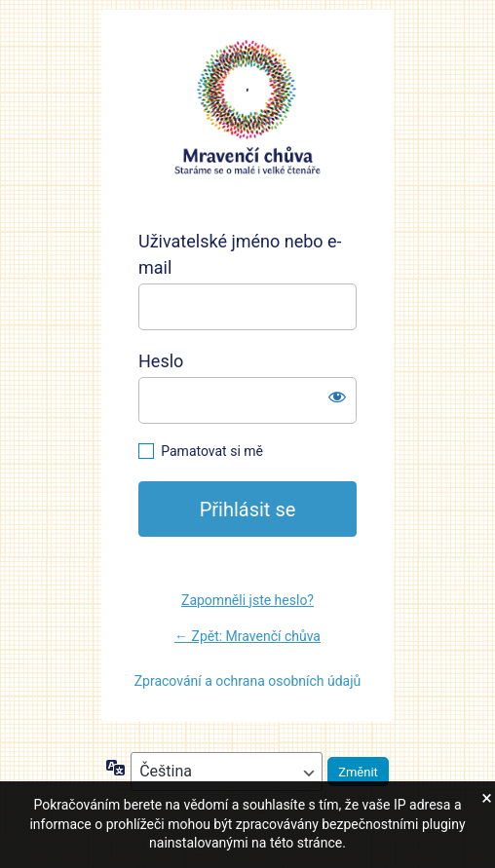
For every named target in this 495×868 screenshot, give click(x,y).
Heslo (161, 361)
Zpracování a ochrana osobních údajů (248, 681)
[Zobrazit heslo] (337, 396)
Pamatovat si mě (212, 451)
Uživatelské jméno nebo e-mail (240, 254)
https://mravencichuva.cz (247, 108)
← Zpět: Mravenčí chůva (247, 636)
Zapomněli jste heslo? (247, 600)
